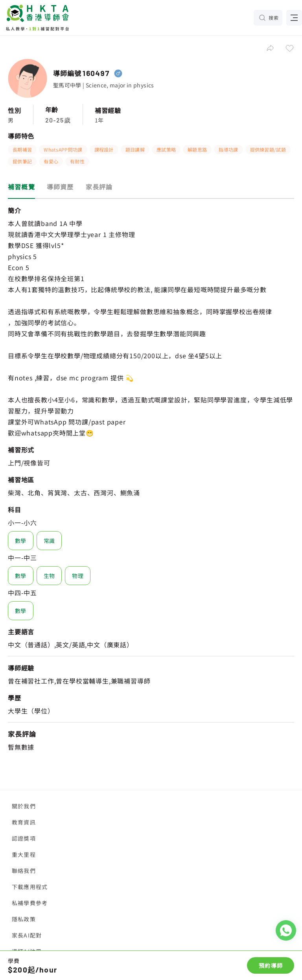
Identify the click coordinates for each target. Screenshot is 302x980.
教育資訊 (24, 822)
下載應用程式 (30, 887)
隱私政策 (24, 919)
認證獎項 (24, 838)
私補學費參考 (30, 903)
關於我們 (24, 806)
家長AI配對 (27, 935)
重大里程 (24, 854)
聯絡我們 (24, 871)
